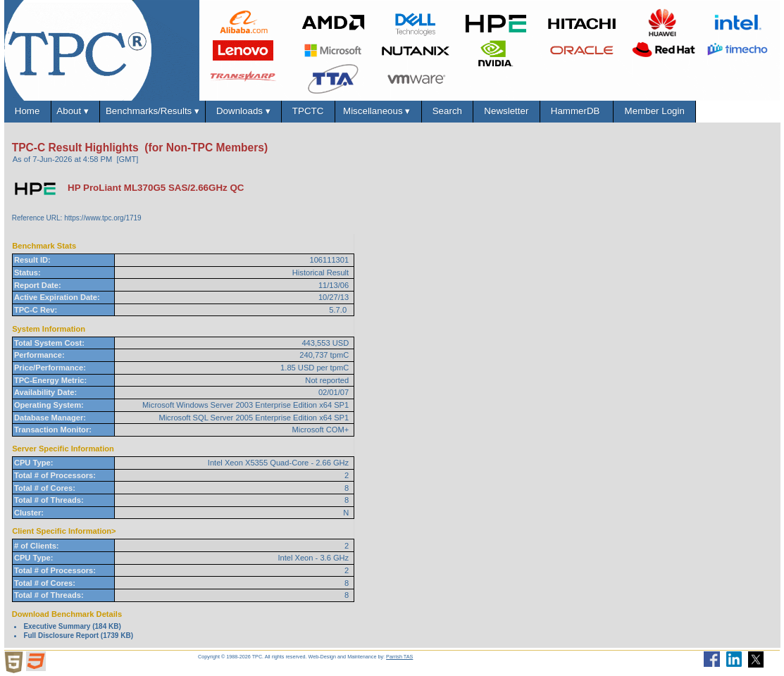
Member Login (654, 111)
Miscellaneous (378, 111)
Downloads (244, 111)
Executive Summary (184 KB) (72, 626)
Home (27, 111)
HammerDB (576, 111)
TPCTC (308, 111)
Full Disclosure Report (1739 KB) (78, 636)
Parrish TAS (399, 657)
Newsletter (506, 111)
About (75, 111)
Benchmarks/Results (153, 111)
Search (447, 111)
